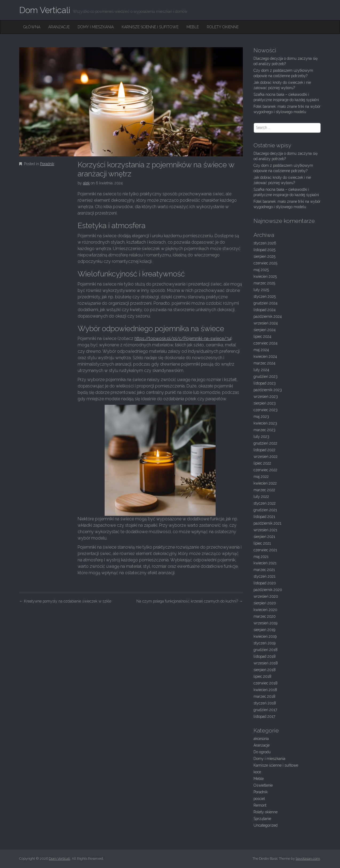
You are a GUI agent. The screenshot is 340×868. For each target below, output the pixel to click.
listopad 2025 (264, 250)
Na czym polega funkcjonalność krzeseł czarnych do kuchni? (190, 601)
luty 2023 (261, 437)
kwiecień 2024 (265, 356)
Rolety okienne (223, 27)
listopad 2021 (264, 517)
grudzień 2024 (266, 303)
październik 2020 (268, 590)
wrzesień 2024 (266, 323)
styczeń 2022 (265, 503)
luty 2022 (261, 497)
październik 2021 (267, 523)
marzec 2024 (264, 363)
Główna (32, 27)
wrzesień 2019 (265, 623)
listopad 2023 (265, 383)
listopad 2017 (264, 716)
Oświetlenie (263, 785)
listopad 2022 (264, 450)
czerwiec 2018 (266, 683)
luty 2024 (261, 370)
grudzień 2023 (266, 376)
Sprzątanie (262, 819)
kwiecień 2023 (265, 423)
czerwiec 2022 (265, 470)
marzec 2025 (264, 283)
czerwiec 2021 (265, 550)
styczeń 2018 (265, 703)
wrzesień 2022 (266, 457)
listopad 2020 (265, 583)
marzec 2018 (264, 696)
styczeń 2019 (264, 643)
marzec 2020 (265, 616)
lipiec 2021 (262, 543)
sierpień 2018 (265, 670)
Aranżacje (59, 27)
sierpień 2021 (264, 537)
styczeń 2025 (265, 296)
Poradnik (47, 164)
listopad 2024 (265, 310)
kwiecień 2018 (265, 690)
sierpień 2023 (265, 403)
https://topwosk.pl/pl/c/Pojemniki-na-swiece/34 (183, 338)
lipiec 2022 (262, 463)
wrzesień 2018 (266, 663)
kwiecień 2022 (265, 483)
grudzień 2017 (265, 710)
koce (257, 772)
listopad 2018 (265, 656)
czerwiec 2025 (265, 263)
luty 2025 (261, 290)
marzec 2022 (264, 490)
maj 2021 (261, 557)
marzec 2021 (264, 570)
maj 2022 (261, 477)
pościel (259, 799)
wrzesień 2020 (266, 596)
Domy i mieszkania (96, 27)
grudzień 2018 (266, 650)
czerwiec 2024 (266, 343)
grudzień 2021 (265, 510)
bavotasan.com (308, 859)
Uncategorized (266, 825)
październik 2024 (268, 316)
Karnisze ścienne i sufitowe (150, 27)
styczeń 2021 (264, 576)
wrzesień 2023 (266, 397)
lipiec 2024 (262, 336)
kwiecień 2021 (265, 563)
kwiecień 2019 (265, 636)
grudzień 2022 (265, 443)
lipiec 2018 (262, 676)
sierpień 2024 (265, 330)
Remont (260, 805)
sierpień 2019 (264, 630)
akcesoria (261, 739)
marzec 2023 (264, 430)
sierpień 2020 (265, 603)
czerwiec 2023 (266, 410)
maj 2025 (261, 270)
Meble (193, 27)
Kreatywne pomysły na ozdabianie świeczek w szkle (65, 601)
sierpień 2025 (264, 256)
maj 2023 (261, 417)
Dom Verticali (45, 10)
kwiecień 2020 (265, 610)
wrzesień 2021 (265, 530)
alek (86, 183)
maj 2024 (261, 350)
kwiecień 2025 (265, 276)
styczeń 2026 (265, 243)
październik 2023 (268, 390)
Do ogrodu (262, 752)
